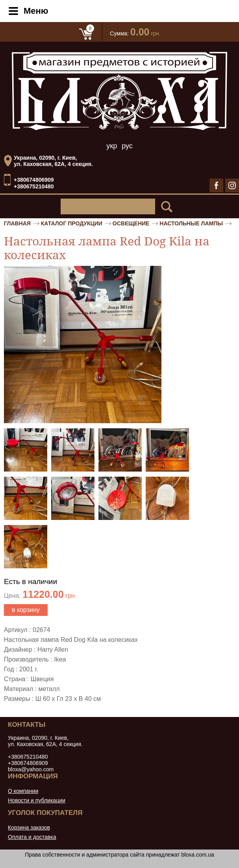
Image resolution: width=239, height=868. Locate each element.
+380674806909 (34, 180)
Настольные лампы (191, 223)
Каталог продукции (72, 223)
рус (127, 146)
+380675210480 (34, 186)
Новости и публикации (37, 800)
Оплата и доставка (32, 837)
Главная (17, 223)
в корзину (26, 610)
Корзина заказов (29, 827)
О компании (23, 791)
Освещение (131, 223)
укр (112, 146)
